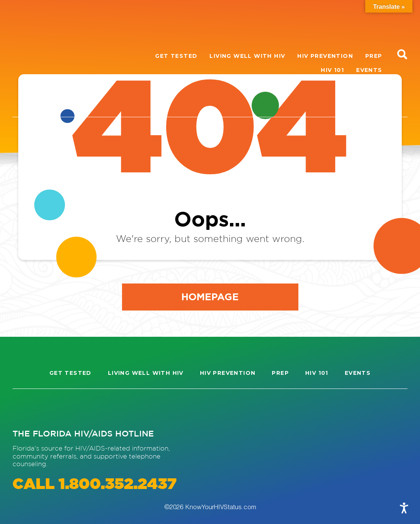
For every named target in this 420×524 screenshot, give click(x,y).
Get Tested (176, 56)
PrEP (374, 56)
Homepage (210, 296)
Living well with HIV (247, 56)
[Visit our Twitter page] (80, 409)
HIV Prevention (325, 56)
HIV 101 (332, 70)
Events (369, 70)
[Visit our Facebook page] (53, 409)
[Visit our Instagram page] (25, 409)
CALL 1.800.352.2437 (94, 485)
